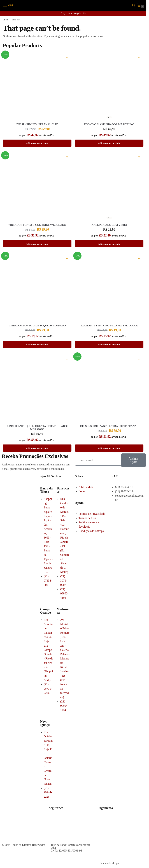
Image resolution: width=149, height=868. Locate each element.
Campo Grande (46, 611)
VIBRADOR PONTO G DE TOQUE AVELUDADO (37, 326)
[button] (140, 6)
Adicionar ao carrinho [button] (37, 143)
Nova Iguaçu (45, 723)
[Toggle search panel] (134, 5)
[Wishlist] (67, 57)
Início (6, 20)
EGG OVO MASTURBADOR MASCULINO (109, 124)
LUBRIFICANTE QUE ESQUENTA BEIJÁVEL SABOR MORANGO (37, 428)
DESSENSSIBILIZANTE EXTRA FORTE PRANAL (109, 426)
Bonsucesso (63, 490)
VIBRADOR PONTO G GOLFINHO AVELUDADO (37, 225)
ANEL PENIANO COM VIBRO (109, 225)
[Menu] (8, 5)
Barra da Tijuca (46, 490)
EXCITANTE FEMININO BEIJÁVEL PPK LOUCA (109, 326)
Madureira (63, 611)
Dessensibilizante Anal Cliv (37, 124)
